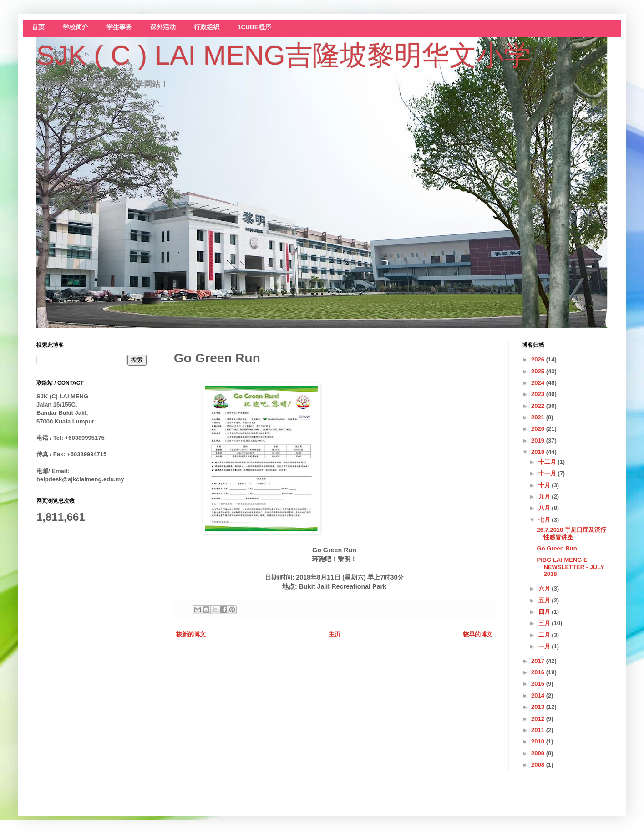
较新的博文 (191, 634)
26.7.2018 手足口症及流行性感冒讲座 (571, 533)
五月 (545, 600)
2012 (539, 719)
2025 (539, 371)
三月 (545, 623)
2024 (539, 383)
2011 (539, 730)
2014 (539, 695)
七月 (545, 520)
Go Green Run (557, 548)
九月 (545, 496)
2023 (539, 394)
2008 (539, 765)
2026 (539, 359)
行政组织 (207, 27)
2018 (539, 452)
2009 (539, 753)
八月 (545, 508)
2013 (539, 707)
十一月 (548, 473)
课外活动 (163, 27)
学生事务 (119, 27)
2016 (539, 672)
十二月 (548, 462)
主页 (335, 634)
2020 (539, 429)
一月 (545, 646)
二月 (545, 635)
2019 (539, 440)
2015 (539, 684)
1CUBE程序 (254, 27)
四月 (545, 612)
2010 (539, 741)
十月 (545, 485)
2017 (539, 661)
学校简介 (76, 27)
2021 (539, 417)
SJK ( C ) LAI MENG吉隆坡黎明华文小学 (284, 55)
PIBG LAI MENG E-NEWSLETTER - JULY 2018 (570, 567)
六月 (545, 588)
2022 (539, 406)
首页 (38, 27)
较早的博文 (478, 634)
